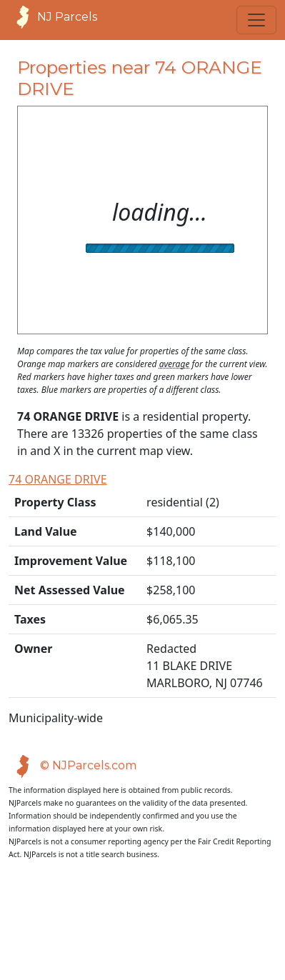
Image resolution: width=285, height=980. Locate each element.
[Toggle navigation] (256, 20)
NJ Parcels (53, 17)
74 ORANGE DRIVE (60, 479)
